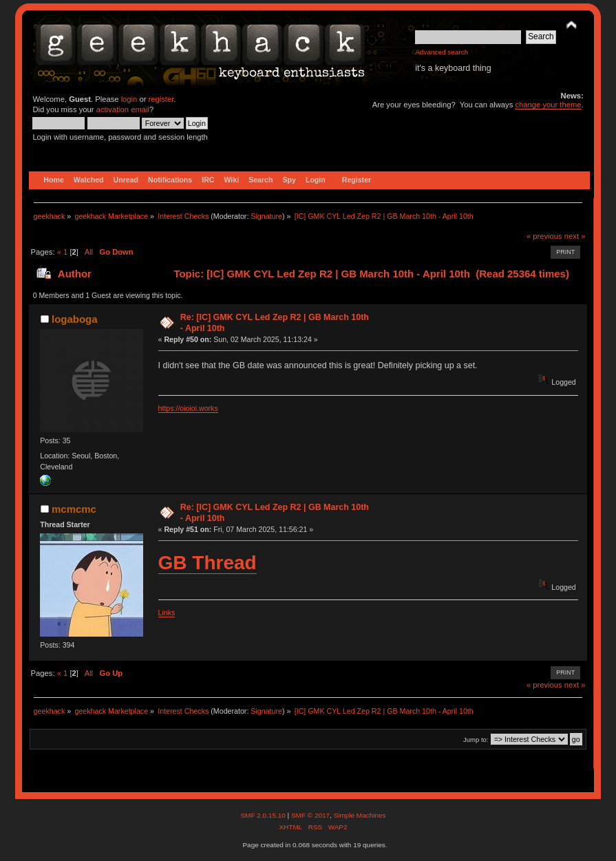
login (129, 99)
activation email (123, 109)
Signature (266, 216)
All (89, 252)
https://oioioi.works (188, 408)
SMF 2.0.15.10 (264, 815)
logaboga (75, 319)
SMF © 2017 (310, 815)
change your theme (548, 105)
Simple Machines (360, 815)
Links (167, 613)
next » (575, 236)
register (161, 99)
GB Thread (208, 563)
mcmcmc (74, 509)
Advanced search (442, 52)
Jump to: (476, 740)
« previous (544, 236)
